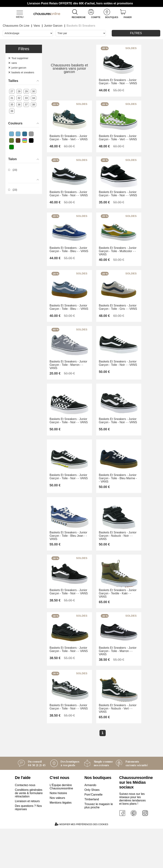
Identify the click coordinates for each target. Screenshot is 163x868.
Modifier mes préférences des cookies (81, 864)
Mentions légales (61, 842)
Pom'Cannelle (94, 834)
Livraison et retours (27, 841)
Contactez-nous (25, 824)
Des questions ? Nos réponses (28, 847)
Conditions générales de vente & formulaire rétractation (29, 833)
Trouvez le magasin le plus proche (99, 845)
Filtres (136, 33)
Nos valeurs (57, 837)
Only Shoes (92, 829)
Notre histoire (58, 833)
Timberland (92, 839)
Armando (90, 824)
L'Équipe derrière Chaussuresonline (61, 826)
